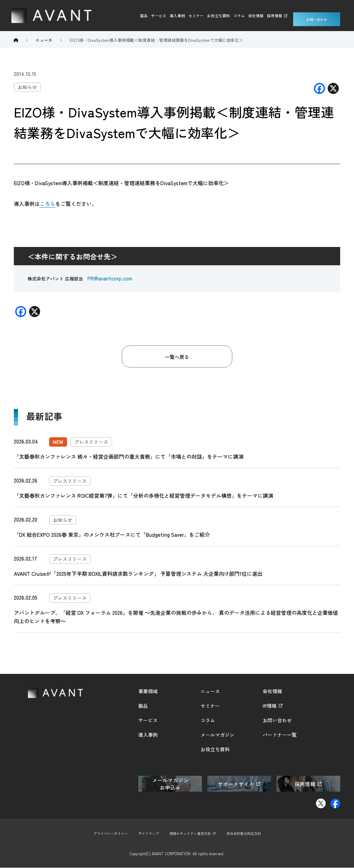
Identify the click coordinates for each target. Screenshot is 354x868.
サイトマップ (146, 833)
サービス (159, 16)
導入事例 (177, 16)
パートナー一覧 (280, 735)
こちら (48, 204)
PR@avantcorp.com (110, 278)
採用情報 (274, 16)
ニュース (210, 691)
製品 (144, 16)
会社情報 (256, 16)
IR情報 (270, 706)
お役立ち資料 (218, 16)
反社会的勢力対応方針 (249, 833)
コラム (239, 16)
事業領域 (148, 691)
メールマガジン (217, 735)
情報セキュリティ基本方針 (191, 833)
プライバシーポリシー (105, 833)
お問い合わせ (317, 16)
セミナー (196, 16)
